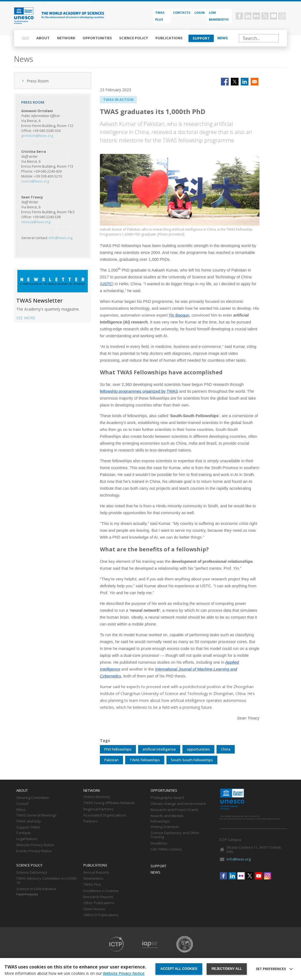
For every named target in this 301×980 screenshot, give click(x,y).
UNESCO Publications (101, 915)
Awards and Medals (167, 816)
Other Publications (99, 903)
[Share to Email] (255, 82)
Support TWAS (28, 827)
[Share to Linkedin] (245, 82)
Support (201, 38)
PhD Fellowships (118, 749)
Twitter (265, 16)
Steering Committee (33, 798)
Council (22, 804)
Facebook (239, 16)
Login (200, 13)
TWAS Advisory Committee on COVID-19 (47, 881)
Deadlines (159, 843)
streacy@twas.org (36, 222)
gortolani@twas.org (37, 136)
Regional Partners (98, 809)
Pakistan (111, 760)
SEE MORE (26, 318)
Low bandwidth (219, 16)
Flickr (256, 16)
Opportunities (97, 38)
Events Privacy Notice (34, 851)
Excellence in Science (101, 891)
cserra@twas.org (35, 181)
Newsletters (93, 879)
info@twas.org (61, 238)
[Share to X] (235, 82)
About (43, 38)
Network (66, 38)
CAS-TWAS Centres (166, 849)
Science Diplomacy (32, 873)
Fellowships (160, 821)
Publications (169, 38)
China (226, 749)
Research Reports (98, 897)
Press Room (38, 81)
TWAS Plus (92, 885)
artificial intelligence (159, 749)
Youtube (273, 16)
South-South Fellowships (192, 760)
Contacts (182, 13)
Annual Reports (96, 873)
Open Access (94, 909)
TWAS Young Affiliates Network (109, 803)
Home (26, 38)
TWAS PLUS (160, 16)
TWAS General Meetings (36, 815)
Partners (91, 821)
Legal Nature (27, 839)
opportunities (198, 749)
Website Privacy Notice (35, 845)
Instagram (282, 16)
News (223, 38)
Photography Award (167, 798)
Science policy (134, 38)
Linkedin (248, 16)
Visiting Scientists (165, 827)
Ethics (21, 810)
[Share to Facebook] (225, 82)
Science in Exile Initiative (36, 889)
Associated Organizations (105, 815)
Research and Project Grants (175, 810)
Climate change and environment (178, 804)
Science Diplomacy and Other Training (175, 835)
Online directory (97, 797)
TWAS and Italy (29, 821)
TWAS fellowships (145, 760)
